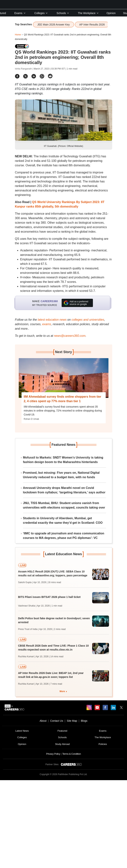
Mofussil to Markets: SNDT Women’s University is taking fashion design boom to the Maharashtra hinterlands (63, 460)
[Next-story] (64, 378)
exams (47, 324)
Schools (63, 13)
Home (18, 35)
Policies (103, 744)
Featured (62, 731)
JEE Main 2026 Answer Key (53, 25)
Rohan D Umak (31, 419)
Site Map (72, 721)
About (43, 721)
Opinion (111, 13)
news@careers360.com (70, 336)
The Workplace (88, 13)
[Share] (17, 76)
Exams (20, 13)
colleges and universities (88, 320)
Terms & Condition (71, 754)
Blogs (84, 721)
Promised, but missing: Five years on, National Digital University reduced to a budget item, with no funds (61, 475)
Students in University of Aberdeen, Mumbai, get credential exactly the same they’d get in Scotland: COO (63, 520)
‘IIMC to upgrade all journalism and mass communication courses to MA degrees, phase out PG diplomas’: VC (64, 536)
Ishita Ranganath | (24, 69)
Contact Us (57, 721)
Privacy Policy (53, 754)
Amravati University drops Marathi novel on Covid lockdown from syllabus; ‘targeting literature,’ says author (64, 490)
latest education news (52, 320)
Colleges (41, 13)
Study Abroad (62, 744)
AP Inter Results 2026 (92, 25)
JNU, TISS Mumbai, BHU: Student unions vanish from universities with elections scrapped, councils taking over (64, 505)
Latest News (22, 731)
